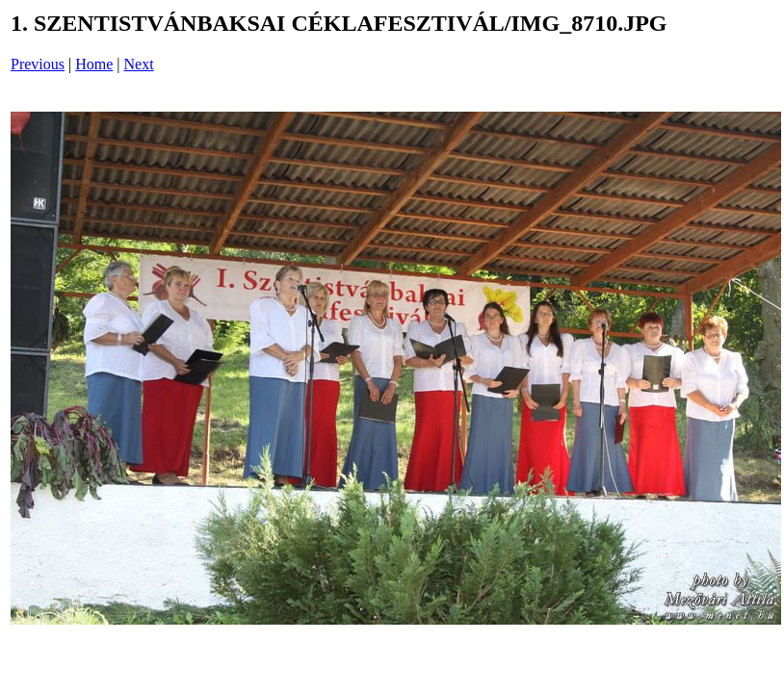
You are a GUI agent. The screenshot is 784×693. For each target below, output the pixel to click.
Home (94, 64)
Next (139, 64)
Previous (38, 64)
